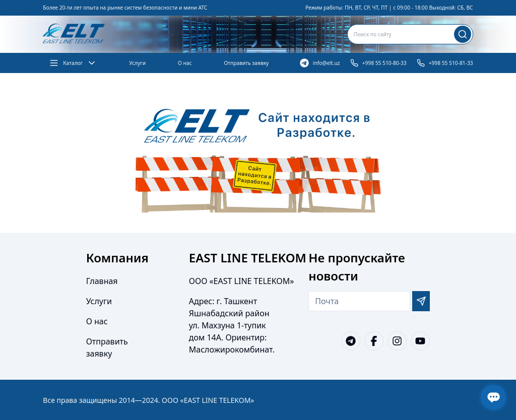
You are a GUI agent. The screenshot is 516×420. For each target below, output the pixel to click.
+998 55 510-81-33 (445, 63)
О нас (185, 63)
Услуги (137, 63)
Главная (102, 281)
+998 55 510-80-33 (378, 63)
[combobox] (410, 34)
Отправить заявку (247, 63)
